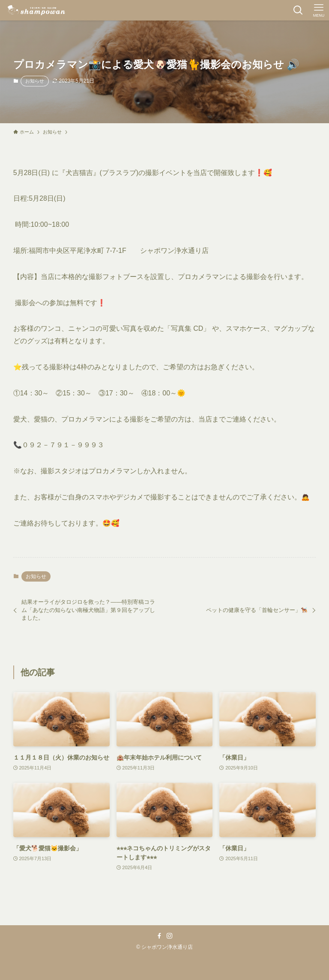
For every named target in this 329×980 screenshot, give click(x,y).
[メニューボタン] (319, 10)
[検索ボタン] (298, 10)
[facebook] (159, 936)
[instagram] (170, 936)
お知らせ (35, 81)
